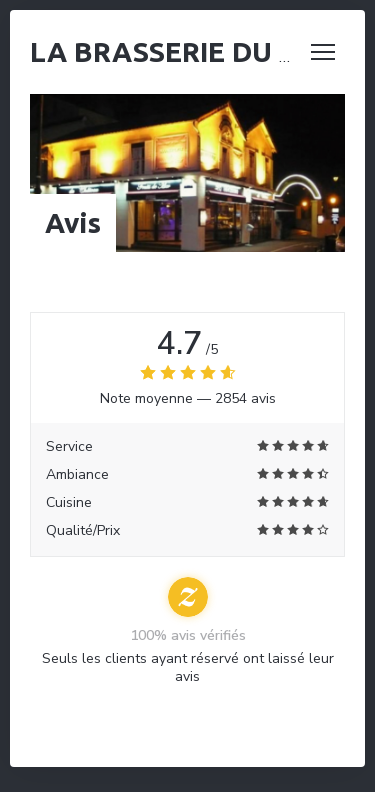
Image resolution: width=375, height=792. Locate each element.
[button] (323, 52)
